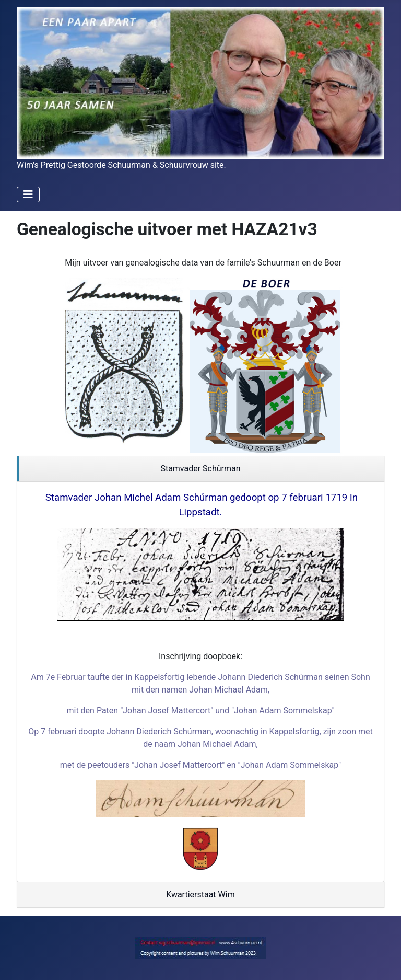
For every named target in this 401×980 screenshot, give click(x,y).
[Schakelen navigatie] (28, 194)
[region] (200, 469)
